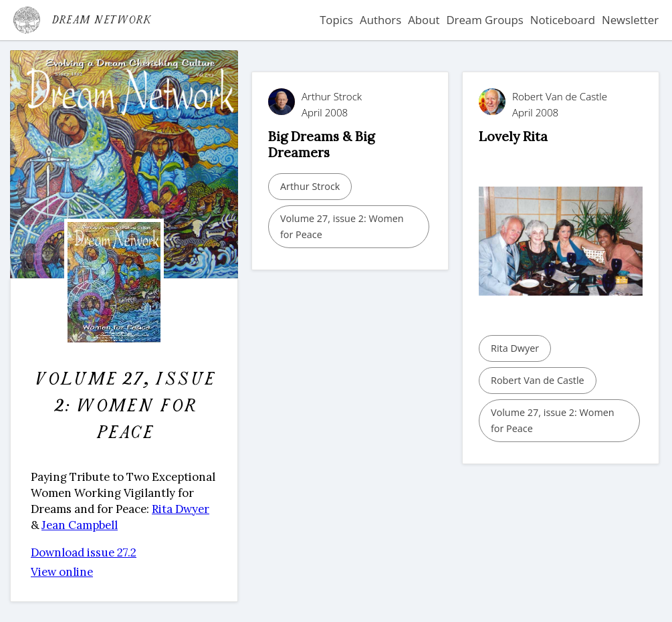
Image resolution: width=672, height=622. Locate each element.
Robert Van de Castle (538, 380)
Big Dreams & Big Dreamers (321, 144)
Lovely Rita (513, 136)
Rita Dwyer (181, 509)
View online (62, 572)
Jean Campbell (80, 525)
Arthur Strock (310, 186)
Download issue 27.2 (84, 552)
